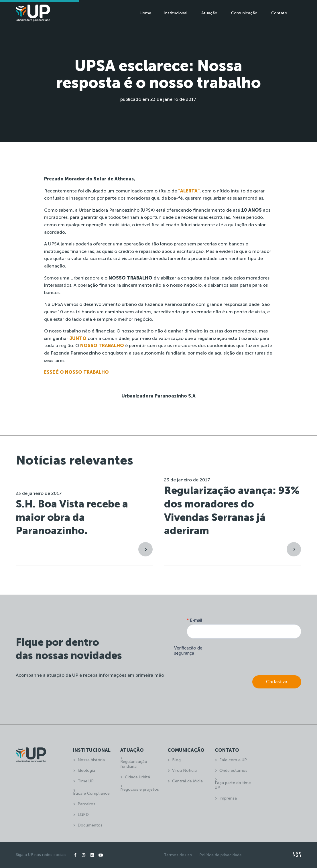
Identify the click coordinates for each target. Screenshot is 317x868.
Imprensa (228, 798)
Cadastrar (277, 682)
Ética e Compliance (91, 793)
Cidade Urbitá (137, 777)
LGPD (83, 815)
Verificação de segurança (188, 651)
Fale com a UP (233, 760)
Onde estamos (233, 770)
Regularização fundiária (134, 764)
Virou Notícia (184, 770)
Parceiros (86, 804)
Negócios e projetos (140, 789)
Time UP (86, 781)
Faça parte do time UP (233, 785)
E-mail (194, 620)
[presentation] (258, 656)
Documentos (90, 825)
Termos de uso (178, 855)
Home (145, 13)
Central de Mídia (187, 781)
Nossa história (91, 760)
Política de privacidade (220, 855)
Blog (176, 760)
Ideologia (86, 770)
